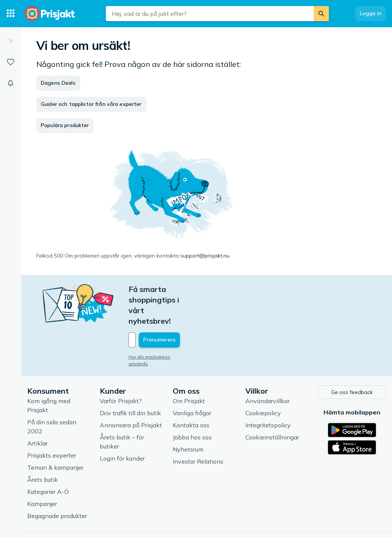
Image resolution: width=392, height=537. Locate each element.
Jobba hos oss (192, 404)
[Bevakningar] (11, 83)
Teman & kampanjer (55, 435)
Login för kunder (122, 425)
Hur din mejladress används (160, 325)
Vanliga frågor (192, 380)
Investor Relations (198, 428)
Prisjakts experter (52, 422)
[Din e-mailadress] (178, 308)
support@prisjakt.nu (205, 256)
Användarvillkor (267, 368)
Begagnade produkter (57, 483)
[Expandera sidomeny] (11, 41)
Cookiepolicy (263, 380)
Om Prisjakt (189, 368)
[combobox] (210, 14)
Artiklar (37, 410)
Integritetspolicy (268, 392)
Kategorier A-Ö (48, 459)
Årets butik (43, 447)
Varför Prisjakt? (121, 368)
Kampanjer (42, 471)
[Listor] (11, 62)
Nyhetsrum (188, 416)
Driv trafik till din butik (130, 380)
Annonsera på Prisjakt (131, 392)
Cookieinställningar (272, 404)
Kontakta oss (191, 392)
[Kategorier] (11, 14)
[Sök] (321, 14)
